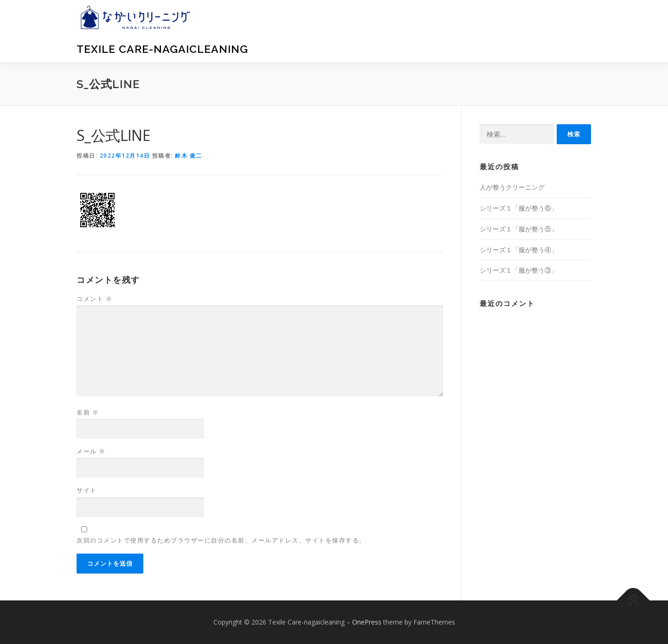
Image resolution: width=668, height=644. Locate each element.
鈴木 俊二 (189, 156)
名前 (88, 412)
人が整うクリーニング (512, 187)
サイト (87, 490)
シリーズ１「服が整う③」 (519, 270)
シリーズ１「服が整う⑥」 (519, 208)
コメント (94, 299)
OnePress (367, 622)
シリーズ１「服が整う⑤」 (519, 229)
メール (91, 451)
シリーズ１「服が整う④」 (519, 250)
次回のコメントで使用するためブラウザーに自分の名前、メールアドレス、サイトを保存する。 (221, 540)
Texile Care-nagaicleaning (162, 49)
